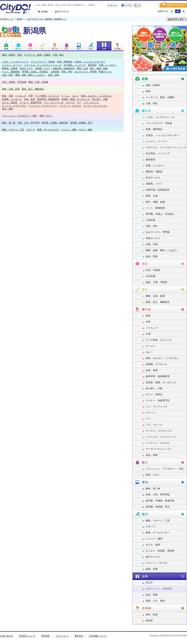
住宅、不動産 (9, 82)
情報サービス (105, 72)
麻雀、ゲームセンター (48, 130)
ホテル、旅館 (86, 130)
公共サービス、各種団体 (159, 589)
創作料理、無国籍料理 (48, 99)
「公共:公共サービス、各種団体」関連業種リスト (46, 19)
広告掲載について (98, 636)
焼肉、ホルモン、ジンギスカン (96, 96)
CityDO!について (27, 636)
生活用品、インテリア (75, 65)
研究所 (149, 621)
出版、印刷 (8, 75)
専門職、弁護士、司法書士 (35, 72)
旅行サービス (153, 557)
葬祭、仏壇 (82, 68)
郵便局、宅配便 (10, 68)
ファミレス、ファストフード (43, 106)
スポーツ (31, 130)
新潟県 (19, 19)
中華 (31, 96)
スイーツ (70, 102)
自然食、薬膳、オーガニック (76, 99)
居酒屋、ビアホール (12, 99)
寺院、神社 (67, 72)
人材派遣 (55, 72)
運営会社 (79, 636)
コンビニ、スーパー (12, 65)
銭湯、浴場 (152, 569)
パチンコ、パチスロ (156, 563)
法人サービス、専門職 (86, 72)
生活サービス (26, 68)
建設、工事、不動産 (38, 82)
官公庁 (149, 583)
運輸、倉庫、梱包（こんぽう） (31, 75)
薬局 (20, 55)
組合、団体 (54, 75)
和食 (4, 96)
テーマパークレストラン (96, 106)
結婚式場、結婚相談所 (64, 68)
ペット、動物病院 (11, 72)
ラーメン (66, 96)
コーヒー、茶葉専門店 (31, 102)
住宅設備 (22, 82)
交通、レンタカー (108, 65)
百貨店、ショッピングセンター (90, 62)
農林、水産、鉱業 (11, 89)
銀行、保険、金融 (99, 68)
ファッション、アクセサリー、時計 (20, 116)
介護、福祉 (58, 55)
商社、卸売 (152, 615)
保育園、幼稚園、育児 (81, 123)
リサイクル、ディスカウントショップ (43, 65)
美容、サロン (46, 116)
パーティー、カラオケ (70, 106)
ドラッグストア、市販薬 (43, 62)
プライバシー (62, 636)
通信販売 (92, 65)
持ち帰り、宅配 (100, 99)
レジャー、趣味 (69, 130)
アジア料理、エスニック (47, 96)
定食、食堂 (30, 99)
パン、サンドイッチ (54, 102)
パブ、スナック (91, 102)
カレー (76, 96)
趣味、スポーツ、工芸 (13, 130)
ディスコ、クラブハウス (14, 106)
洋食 (11, 96)
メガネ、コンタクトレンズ (15, 62)
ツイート (112, 5)
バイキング (21, 96)
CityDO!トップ (7, 19)
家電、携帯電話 (65, 62)
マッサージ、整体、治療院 (37, 55)
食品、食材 (8, 109)
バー (79, 102)
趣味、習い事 (9, 123)
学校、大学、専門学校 (28, 123)
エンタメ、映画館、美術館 (160, 551)
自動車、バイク (43, 68)
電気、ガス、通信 (155, 601)
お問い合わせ (7, 636)
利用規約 (45, 636)
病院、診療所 (9, 55)
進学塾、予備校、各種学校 (55, 123)
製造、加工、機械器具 (33, 89)
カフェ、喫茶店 (10, 102)
